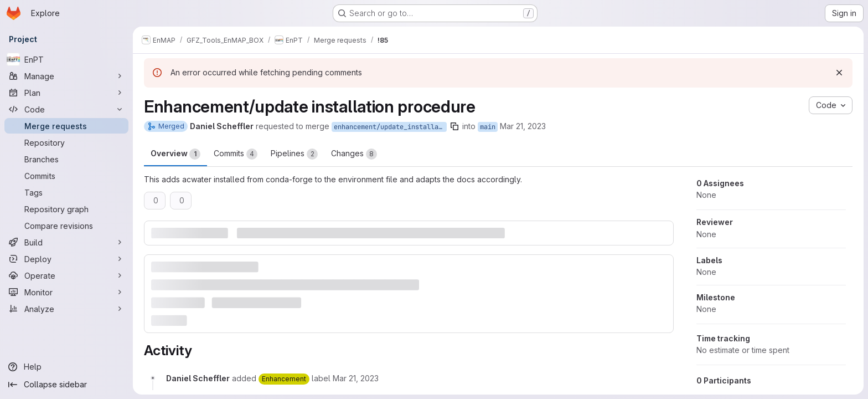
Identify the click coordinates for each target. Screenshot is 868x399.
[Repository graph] (66, 209)
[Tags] (66, 192)
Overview (175, 154)
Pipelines (294, 154)
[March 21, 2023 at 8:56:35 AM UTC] (356, 378)
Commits (236, 154)
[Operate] (66, 275)
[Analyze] (66, 309)
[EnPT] (66, 59)
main (488, 127)
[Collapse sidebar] (66, 385)
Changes (354, 154)
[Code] (66, 109)
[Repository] (66, 142)
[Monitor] (66, 292)
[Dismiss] (839, 73)
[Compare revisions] (66, 226)
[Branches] (66, 159)
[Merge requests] (66, 126)
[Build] (66, 242)
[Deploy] (66, 259)
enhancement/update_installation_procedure (390, 127)
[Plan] (66, 93)
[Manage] (66, 76)
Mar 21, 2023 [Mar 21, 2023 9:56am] (523, 126)
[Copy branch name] (454, 126)
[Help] (66, 367)
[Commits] (66, 176)
